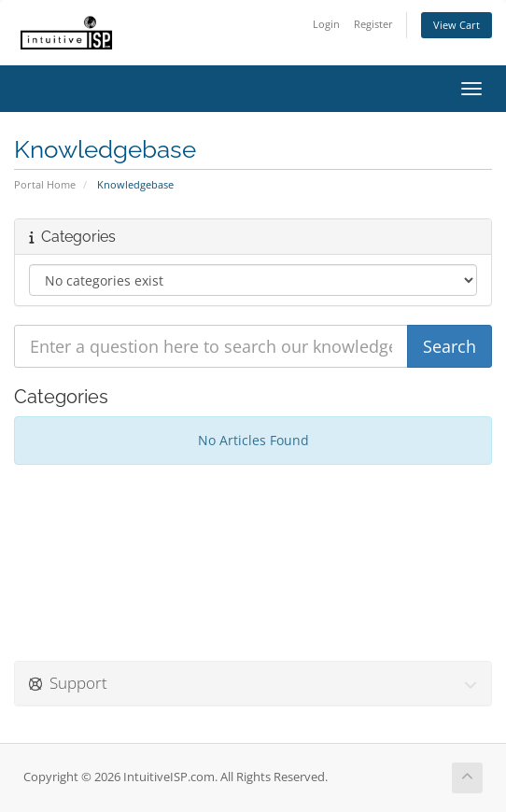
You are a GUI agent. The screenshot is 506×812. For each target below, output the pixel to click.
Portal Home (45, 184)
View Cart (457, 25)
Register (373, 24)
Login (326, 24)
